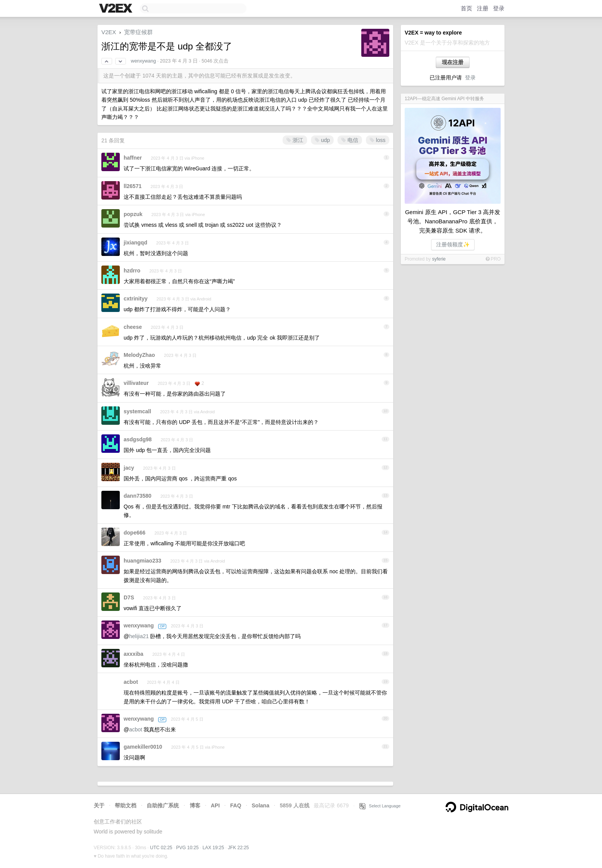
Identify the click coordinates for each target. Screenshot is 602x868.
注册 (483, 8)
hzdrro (132, 271)
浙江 (295, 140)
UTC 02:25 (161, 848)
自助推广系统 (163, 805)
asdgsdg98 (138, 439)
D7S (129, 597)
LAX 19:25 (213, 848)
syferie (439, 259)
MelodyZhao (139, 355)
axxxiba (133, 654)
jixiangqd (135, 243)
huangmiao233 (142, 561)
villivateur (136, 383)
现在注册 (453, 62)
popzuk (133, 214)
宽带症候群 (138, 32)
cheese (133, 327)
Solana (261, 805)
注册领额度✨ (453, 244)
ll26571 (133, 186)
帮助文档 (126, 805)
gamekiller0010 (143, 747)
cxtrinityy (136, 299)
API (215, 805)
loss (378, 140)
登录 (499, 8)
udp (322, 140)
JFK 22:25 (239, 848)
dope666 (135, 533)
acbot (131, 682)
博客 (195, 805)
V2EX (109, 32)
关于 (99, 805)
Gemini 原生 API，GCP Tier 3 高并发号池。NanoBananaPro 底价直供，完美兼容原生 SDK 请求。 (453, 221)
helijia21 (139, 636)
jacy (129, 468)
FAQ (236, 805)
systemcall (137, 411)
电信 (350, 140)
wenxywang (143, 61)
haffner (133, 158)
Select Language (380, 806)
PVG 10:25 (188, 848)
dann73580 (137, 496)
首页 (466, 8)
